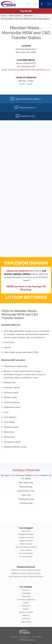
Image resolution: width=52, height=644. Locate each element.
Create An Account (26, 537)
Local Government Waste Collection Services (26, 576)
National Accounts (26, 612)
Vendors (26, 609)
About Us (26, 590)
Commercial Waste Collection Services (26, 570)
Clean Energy (26, 622)
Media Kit (26, 615)
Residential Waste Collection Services (26, 573)
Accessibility (37, 637)
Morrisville (28, 16)
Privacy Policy (25, 637)
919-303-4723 (30, 63)
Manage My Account (26, 534)
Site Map (14, 637)
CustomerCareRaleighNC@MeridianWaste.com (29, 70)
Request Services (26, 107)
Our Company (26, 587)
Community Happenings (26, 599)
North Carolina (15, 16)
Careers (26, 603)
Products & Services (26, 567)
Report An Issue (26, 544)
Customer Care (26, 116)
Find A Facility (26, 550)
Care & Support (26, 528)
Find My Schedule (26, 553)
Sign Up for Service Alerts (26, 99)
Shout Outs (26, 596)
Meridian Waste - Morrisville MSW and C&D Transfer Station (25, 19)
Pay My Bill (26, 11)
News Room (26, 606)
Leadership (26, 593)
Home (4, 16)
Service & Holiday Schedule (26, 547)
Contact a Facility (26, 557)
